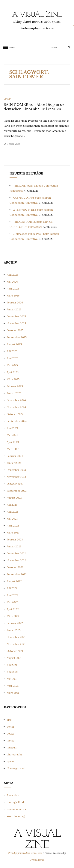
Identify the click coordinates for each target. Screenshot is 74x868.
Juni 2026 (12, 275)
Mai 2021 (12, 679)
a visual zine (37, 15)
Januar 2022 (14, 630)
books (10, 734)
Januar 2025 (14, 393)
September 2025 (17, 337)
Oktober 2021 (15, 651)
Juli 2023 (12, 505)
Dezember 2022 (16, 553)
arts (9, 720)
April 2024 (13, 442)
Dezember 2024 (16, 400)
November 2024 (16, 407)
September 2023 (17, 491)
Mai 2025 (12, 365)
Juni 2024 (12, 428)
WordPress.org (16, 816)
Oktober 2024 (15, 414)
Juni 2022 (12, 595)
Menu (11, 47)
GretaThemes (37, 860)
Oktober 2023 (15, 484)
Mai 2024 (12, 435)
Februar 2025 (15, 386)
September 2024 (17, 421)
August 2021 (14, 658)
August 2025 (14, 344)
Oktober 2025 (15, 330)
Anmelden (13, 795)
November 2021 (16, 644)
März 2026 (13, 296)
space (10, 761)
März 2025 (13, 379)
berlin (10, 727)
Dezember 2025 (16, 316)
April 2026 (13, 289)
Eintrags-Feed (15, 802)
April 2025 (13, 372)
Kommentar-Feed (18, 809)
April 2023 (13, 526)
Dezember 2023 (16, 470)
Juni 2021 (12, 672)
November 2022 (16, 560)
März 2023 (13, 533)
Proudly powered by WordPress (26, 853)
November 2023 (16, 477)
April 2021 (13, 686)
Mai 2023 (12, 519)
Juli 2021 (12, 665)
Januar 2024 (14, 463)
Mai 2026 (12, 282)
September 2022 (17, 574)
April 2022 (13, 609)
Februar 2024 (15, 456)
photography (15, 754)
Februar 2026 (15, 303)
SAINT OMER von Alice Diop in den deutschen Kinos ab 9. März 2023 (35, 107)
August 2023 (14, 498)
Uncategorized (16, 768)
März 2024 (13, 449)
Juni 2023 (12, 512)
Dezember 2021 (16, 637)
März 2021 (13, 693)
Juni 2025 (12, 358)
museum (12, 748)
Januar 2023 (14, 546)
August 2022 (14, 581)
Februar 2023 (15, 540)
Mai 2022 (12, 602)
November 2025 (16, 323)
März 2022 (13, 616)
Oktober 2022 (15, 567)
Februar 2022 (15, 623)
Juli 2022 (12, 588)
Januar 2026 (14, 309)
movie (7, 99)
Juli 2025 (12, 351)
